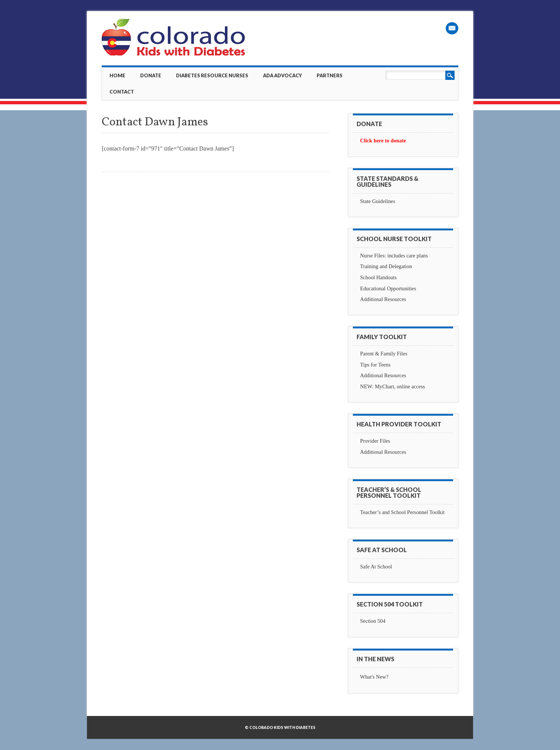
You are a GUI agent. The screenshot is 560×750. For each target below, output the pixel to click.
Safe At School (376, 567)
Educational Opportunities (388, 288)
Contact (122, 92)
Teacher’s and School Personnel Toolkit (402, 512)
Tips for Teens (375, 365)
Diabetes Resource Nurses (212, 75)
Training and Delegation (386, 266)
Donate (151, 75)
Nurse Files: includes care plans (394, 256)
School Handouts (379, 277)
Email (452, 28)
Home (117, 75)
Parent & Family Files (384, 354)
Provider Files (375, 441)
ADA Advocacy (282, 75)
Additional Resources (383, 299)
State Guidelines (378, 201)
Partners (330, 75)
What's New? (375, 677)
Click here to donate (383, 141)
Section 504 (373, 621)
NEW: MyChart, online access (393, 386)
